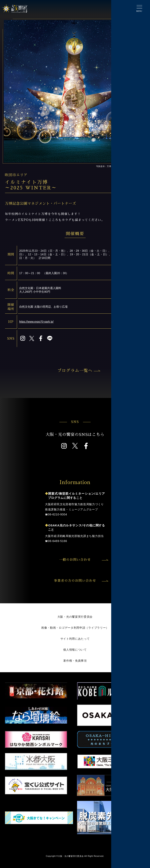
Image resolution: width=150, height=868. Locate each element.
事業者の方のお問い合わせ (80, 581)
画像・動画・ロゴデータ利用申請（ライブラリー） (75, 628)
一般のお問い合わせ (83, 560)
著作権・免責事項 (75, 661)
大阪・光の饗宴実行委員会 (75, 617)
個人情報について (75, 650)
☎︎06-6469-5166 (56, 541)
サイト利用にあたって (75, 639)
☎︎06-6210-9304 (56, 514)
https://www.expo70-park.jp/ (36, 322)
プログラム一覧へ (78, 371)
